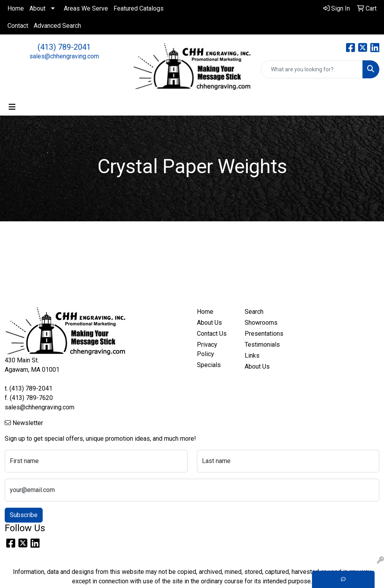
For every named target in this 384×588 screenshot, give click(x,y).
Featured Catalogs (139, 8)
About (37, 8)
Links (252, 356)
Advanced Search (57, 26)
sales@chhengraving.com (64, 56)
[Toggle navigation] (12, 107)
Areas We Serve (86, 8)
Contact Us (212, 334)
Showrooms (261, 323)
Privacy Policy (207, 349)
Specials (209, 365)
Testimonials (262, 345)
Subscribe (24, 515)
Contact (18, 26)
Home (16, 8)
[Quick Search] (312, 69)
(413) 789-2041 (64, 47)
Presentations (264, 334)
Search (254, 312)
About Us (209, 323)
